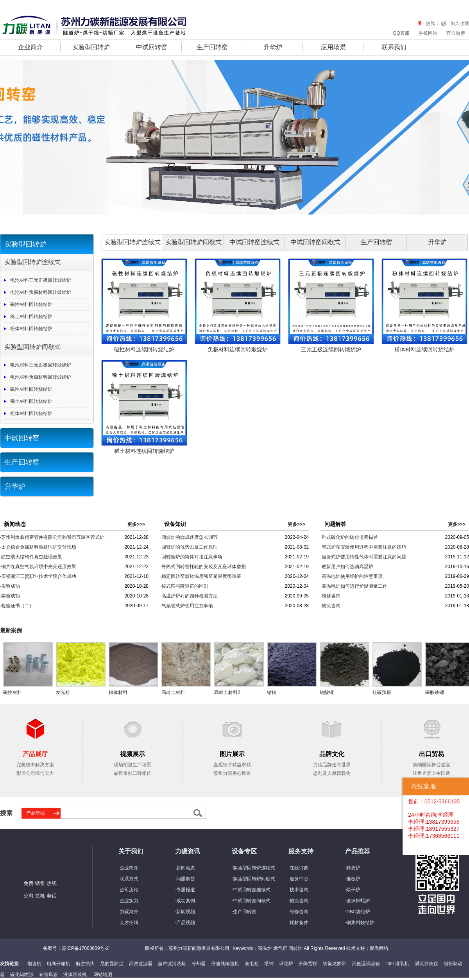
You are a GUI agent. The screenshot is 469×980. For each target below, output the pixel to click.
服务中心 (299, 879)
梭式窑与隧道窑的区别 (185, 586)
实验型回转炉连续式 (32, 262)
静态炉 (353, 868)
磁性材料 (13, 692)
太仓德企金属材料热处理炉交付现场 (39, 547)
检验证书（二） (18, 606)
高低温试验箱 (366, 964)
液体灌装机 (75, 975)
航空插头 (85, 964)
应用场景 (333, 47)
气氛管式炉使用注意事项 (187, 606)
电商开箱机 (59, 964)
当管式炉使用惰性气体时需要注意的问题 (364, 557)
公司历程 (129, 890)
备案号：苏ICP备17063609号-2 (76, 948)
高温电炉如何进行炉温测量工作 (354, 586)
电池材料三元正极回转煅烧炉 (41, 280)
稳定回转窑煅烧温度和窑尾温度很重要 (201, 576)
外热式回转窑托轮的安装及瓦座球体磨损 (204, 567)
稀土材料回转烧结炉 (31, 317)
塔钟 (269, 964)
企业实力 (129, 901)
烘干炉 (353, 890)
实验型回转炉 (91, 47)
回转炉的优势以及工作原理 (190, 547)
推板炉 (353, 879)
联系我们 (394, 47)
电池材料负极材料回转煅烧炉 (41, 292)
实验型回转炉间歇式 (32, 347)
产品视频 (186, 923)
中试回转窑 (152, 47)
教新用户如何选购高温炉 (347, 567)
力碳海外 (129, 912)
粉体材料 (118, 692)
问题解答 (186, 879)
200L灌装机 (397, 964)
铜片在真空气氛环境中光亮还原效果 (39, 567)
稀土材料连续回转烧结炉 (144, 451)
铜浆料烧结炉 (360, 923)
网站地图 (103, 975)
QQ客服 (401, 33)
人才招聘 (129, 923)
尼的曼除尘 (112, 964)
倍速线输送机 (225, 964)
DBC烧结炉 (358, 912)
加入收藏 (460, 23)
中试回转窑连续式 (254, 242)
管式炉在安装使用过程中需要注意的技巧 (364, 547)
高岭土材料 (173, 692)
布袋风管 (48, 975)
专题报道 (186, 890)
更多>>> (136, 524)
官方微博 (456, 33)
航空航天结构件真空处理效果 (32, 557)
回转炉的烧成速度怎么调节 (190, 537)
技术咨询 (299, 890)
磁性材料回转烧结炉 (31, 304)
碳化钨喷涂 (22, 975)
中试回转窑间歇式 (315, 242)
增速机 (34, 964)
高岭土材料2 (227, 692)
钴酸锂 (327, 692)
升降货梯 (308, 964)
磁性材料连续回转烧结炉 (144, 349)
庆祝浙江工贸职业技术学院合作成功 (39, 576)
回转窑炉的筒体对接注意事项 (192, 557)
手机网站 (428, 33)
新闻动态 (186, 868)
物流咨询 (331, 606)
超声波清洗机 (172, 964)
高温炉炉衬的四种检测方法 (190, 596)
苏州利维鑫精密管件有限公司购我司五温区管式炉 (53, 537)
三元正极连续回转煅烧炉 (331, 349)
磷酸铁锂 (435, 692)
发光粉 (63, 692)
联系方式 (129, 879)
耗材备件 (299, 923)
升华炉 (273, 47)
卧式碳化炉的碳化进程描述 (350, 537)
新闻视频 (186, 912)
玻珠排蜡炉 (358, 901)
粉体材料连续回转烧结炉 (424, 349)
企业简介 (30, 47)
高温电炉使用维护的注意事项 (352, 576)
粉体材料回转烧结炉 (31, 329)
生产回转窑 (212, 47)
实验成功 (11, 586)
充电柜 (252, 964)
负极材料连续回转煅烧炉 (238, 349)
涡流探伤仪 (426, 964)
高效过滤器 (141, 964)
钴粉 (272, 692)
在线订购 (299, 868)
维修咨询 (331, 596)
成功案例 (186, 901)
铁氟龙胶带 (335, 964)
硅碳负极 (382, 692)
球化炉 (286, 964)
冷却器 (199, 964)
